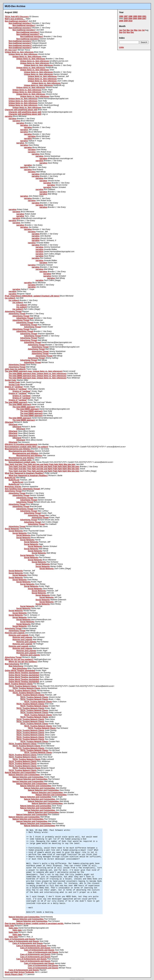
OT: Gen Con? (11, 50)
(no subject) (10, 298)
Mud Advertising (12, 664)
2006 (140, 18)
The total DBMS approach (16, 402)
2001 (144, 16)
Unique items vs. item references (19, 52)
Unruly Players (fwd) (14, 974)
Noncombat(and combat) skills (18, 460)
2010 (130, 21)
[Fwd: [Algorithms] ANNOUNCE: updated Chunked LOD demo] (32, 296)
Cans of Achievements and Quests (20, 939)
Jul (143, 30)
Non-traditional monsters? (16, 21)
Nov (128, 32)
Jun (140, 30)
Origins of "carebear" (14, 387)
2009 (126, 21)
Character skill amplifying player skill (21, 110)
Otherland (9, 422)
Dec (132, 32)
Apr (132, 30)
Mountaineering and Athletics (18, 449)
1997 (126, 16)
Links (121, 47)
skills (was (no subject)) (15, 369)
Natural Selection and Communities (20, 773)
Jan (121, 30)
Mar (128, 30)
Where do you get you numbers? (19, 659)
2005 (135, 18)
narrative (9, 116)
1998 (130, 16)
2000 (140, 16)
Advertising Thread (13, 311)
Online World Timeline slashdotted (20, 671)
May (136, 30)
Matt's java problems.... (15, 19)
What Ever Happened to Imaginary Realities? (24, 473)
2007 (144, 18)
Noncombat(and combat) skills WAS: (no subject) (26, 447)
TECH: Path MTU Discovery (17, 17)
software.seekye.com (77, 979)
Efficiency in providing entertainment (21, 444)
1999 (135, 16)
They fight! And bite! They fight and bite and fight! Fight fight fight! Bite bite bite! (40, 464)
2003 (126, 18)
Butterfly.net (10, 478)
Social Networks (12, 529)
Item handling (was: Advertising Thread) (22, 489)
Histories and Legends (15, 633)
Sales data (9, 926)
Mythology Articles (13, 487)
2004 (130, 18)
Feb (124, 30)
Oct (124, 32)
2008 (121, 21)
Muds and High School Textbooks (20, 972)
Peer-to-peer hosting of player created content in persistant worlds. (34, 923)
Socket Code (10, 380)
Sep (121, 32)
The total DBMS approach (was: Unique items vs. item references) (34, 371)
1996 (121, 16)
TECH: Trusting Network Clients (19, 684)
